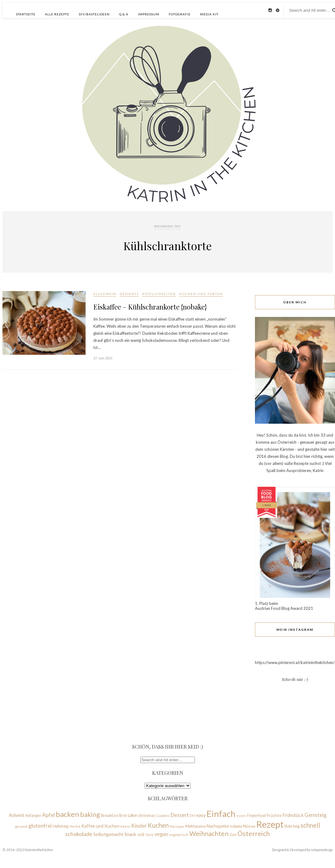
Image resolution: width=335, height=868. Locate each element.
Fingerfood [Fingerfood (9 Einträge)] (256, 816)
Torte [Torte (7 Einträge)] (149, 835)
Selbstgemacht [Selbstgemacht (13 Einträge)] (108, 834)
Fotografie (180, 14)
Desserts (129, 294)
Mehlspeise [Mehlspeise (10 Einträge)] (196, 826)
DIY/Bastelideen (94, 14)
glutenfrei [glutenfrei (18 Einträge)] (40, 826)
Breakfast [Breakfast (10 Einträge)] (110, 815)
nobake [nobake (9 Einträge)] (236, 826)
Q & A (124, 14)
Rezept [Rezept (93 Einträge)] (270, 824)
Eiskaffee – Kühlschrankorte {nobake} (150, 307)
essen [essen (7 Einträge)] (241, 816)
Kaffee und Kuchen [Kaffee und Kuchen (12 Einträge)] (100, 826)
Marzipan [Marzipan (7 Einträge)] (177, 826)
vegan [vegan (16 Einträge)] (161, 834)
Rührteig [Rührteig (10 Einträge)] (292, 826)
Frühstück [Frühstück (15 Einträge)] (293, 815)
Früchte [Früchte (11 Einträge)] (274, 815)
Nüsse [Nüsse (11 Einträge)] (249, 826)
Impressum (149, 14)
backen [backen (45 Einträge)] (67, 814)
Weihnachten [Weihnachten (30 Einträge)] (209, 833)
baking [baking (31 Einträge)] (90, 814)
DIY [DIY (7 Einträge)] (192, 816)
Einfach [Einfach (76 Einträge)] (221, 814)
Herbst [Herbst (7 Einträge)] (75, 826)
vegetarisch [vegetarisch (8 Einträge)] (179, 835)
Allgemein (105, 294)
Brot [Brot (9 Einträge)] (123, 816)
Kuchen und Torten (201, 294)
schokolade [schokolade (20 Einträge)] (79, 834)
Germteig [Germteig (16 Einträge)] (315, 815)
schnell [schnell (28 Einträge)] (310, 825)
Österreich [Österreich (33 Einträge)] (254, 834)
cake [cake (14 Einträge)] (132, 815)
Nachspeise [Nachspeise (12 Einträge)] (218, 826)
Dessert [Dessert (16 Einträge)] (180, 815)
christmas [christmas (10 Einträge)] (147, 815)
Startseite (26, 14)
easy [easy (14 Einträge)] (201, 815)
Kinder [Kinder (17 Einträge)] (139, 826)
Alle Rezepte (57, 14)
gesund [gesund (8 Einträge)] (21, 826)
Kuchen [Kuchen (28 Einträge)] (158, 825)
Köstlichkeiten (159, 294)
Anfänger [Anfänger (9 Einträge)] (33, 816)
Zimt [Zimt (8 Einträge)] (233, 835)
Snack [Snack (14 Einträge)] (130, 834)
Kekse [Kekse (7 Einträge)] (125, 826)
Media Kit (209, 14)
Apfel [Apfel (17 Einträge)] (48, 815)
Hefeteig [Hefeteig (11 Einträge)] (61, 826)
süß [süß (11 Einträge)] (141, 834)
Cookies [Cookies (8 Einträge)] (163, 816)
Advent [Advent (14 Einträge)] (17, 815)
